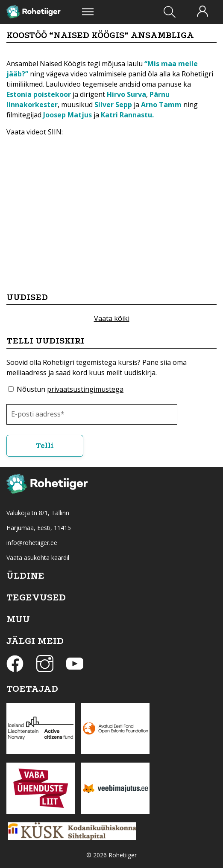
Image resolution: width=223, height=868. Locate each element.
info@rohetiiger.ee (32, 543)
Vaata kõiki (112, 318)
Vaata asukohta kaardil (38, 558)
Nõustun (70, 389)
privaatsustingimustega (85, 389)
